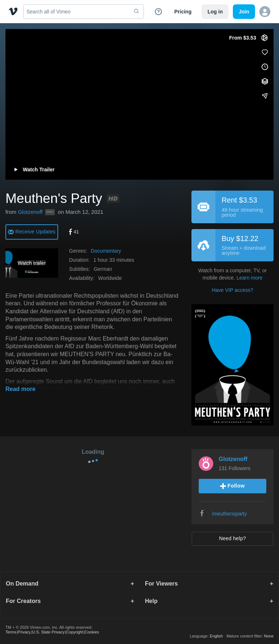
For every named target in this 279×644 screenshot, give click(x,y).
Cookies (92, 632)
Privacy (24, 632)
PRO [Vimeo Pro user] (50, 212)
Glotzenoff (30, 212)
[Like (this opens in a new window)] (265, 52)
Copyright (75, 632)
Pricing (183, 12)
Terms (11, 632)
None (269, 636)
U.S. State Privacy (48, 632)
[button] (265, 12)
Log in (215, 12)
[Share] (265, 96)
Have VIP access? (232, 290)
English (216, 636)
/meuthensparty (229, 514)
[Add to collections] (265, 81)
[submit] (137, 12)
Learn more (250, 278)
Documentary (106, 251)
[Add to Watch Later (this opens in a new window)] (265, 67)
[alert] (32, 231)
